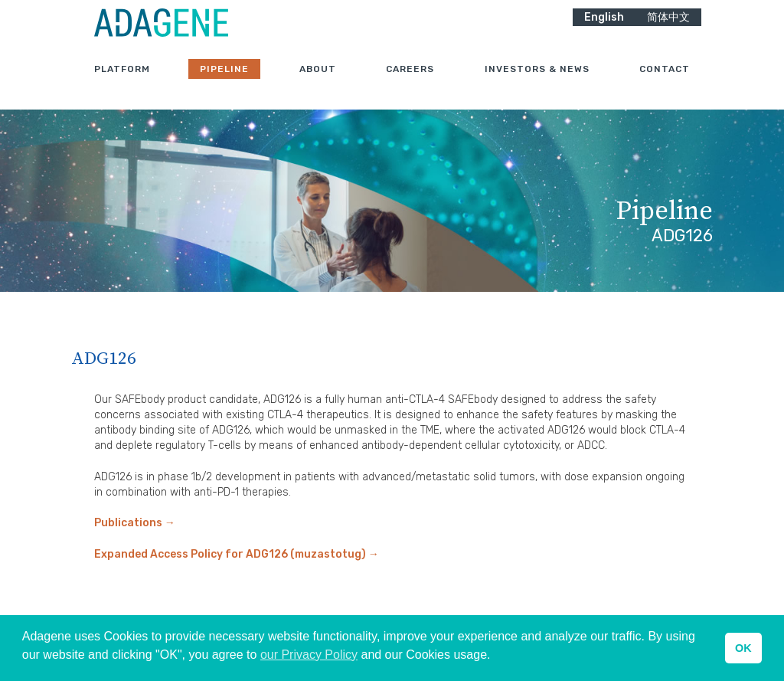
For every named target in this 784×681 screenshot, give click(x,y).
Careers (410, 83)
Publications (135, 523)
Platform (122, 83)
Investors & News (537, 83)
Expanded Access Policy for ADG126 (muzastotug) (237, 554)
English (604, 31)
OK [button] (743, 648)
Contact (665, 83)
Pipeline (224, 83)
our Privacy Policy (309, 655)
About (318, 83)
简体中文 (668, 31)
